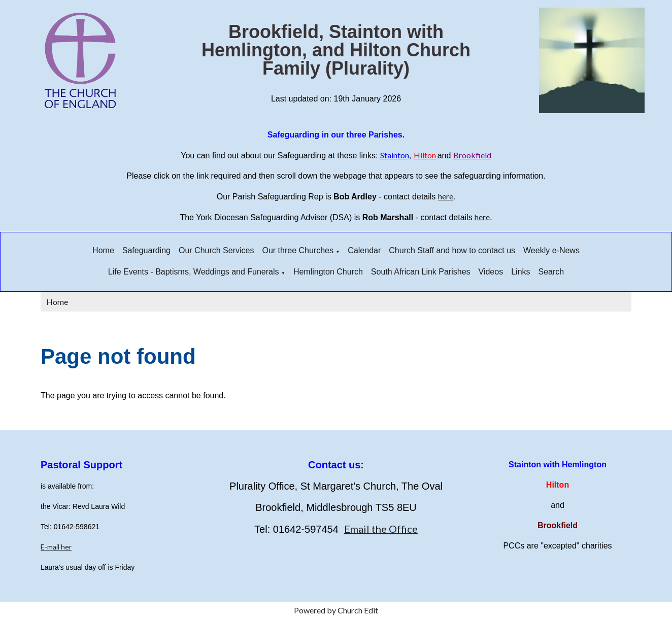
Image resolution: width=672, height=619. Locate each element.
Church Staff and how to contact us (452, 250)
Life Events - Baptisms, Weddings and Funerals (194, 272)
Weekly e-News (551, 250)
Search (551, 272)
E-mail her (56, 547)
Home (103, 250)
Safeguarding (146, 250)
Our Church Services (216, 250)
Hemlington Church (328, 272)
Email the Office (381, 529)
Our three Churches (298, 250)
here (446, 196)
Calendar (364, 250)
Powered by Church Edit (336, 610)
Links (520, 272)
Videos (491, 272)
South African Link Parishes (421, 272)
